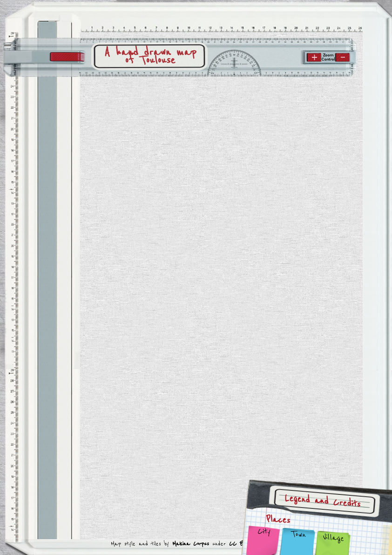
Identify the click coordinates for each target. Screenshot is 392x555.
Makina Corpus (191, 544)
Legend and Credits (323, 501)
